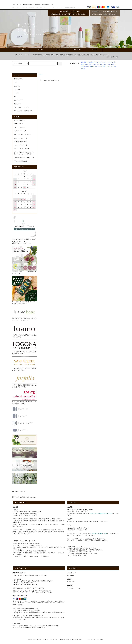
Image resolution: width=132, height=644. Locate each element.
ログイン (57, 50)
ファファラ (17, 90)
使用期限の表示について (20, 142)
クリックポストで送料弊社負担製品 (23, 111)
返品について (55, 639)
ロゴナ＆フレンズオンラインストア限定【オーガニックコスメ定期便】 (24, 153)
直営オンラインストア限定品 (22, 107)
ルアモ (16, 97)
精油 (82, 67)
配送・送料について (45, 639)
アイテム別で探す (19, 79)
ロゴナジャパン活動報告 (20, 161)
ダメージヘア (98, 67)
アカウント (21, 50)
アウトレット (18, 104)
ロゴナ (16, 82)
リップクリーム (111, 62)
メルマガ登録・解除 (113, 57)
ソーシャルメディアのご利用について (24, 158)
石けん (109, 67)
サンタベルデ (18, 86)
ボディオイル (93, 65)
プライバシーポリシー (81, 639)
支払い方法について (34, 639)
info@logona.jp (71, 576)
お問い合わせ (75, 50)
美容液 (92, 67)
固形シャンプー (101, 65)
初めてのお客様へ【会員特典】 (22, 149)
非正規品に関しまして (20, 131)
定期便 (83, 69)
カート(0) (93, 50)
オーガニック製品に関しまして (22, 135)
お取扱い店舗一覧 (19, 124)
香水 (104, 67)
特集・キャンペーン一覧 (21, 55)
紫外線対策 (91, 62)
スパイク (16, 93)
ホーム (41, 74)
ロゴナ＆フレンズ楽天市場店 (95, 639)
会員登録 (39, 50)
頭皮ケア (87, 67)
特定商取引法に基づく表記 (67, 639)
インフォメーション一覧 (20, 138)
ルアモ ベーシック (19, 100)
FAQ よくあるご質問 (20, 127)
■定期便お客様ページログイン (21, 243)
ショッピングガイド (19, 120)
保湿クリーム (85, 65)
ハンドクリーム (111, 65)
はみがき (114, 67)
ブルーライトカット (101, 62)
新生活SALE (84, 62)
